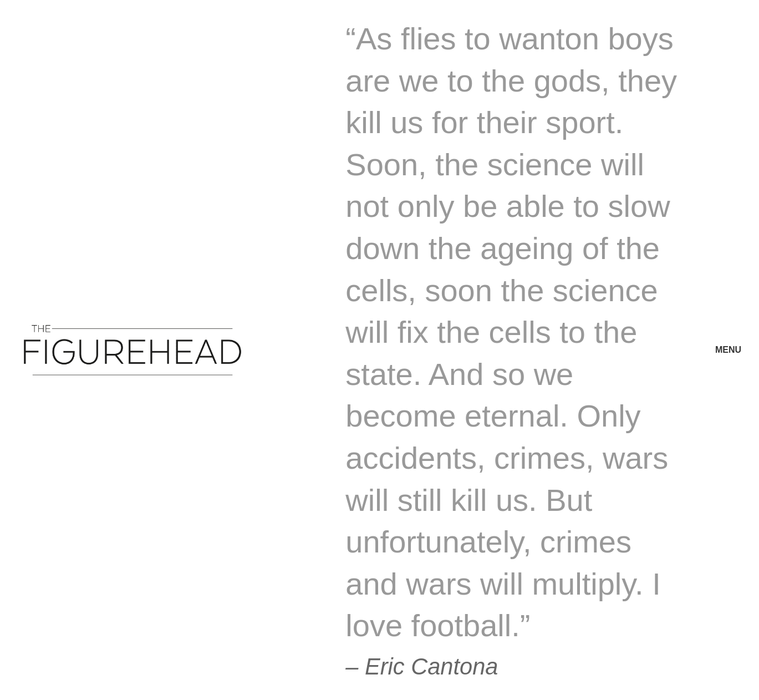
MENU (728, 350)
